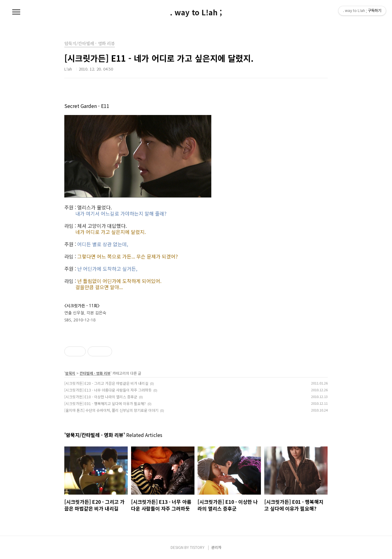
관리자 (216, 547)
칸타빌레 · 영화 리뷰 (95, 373)
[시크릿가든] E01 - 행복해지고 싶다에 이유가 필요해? (105, 403)
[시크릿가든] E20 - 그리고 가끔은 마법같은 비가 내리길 (106, 383)
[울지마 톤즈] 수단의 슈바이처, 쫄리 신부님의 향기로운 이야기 (111, 410)
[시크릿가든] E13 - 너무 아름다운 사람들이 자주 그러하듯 (108, 390)
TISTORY (197, 547)
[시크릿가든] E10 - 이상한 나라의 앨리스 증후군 (101, 397)
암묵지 (70, 373)
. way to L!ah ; (196, 12)
